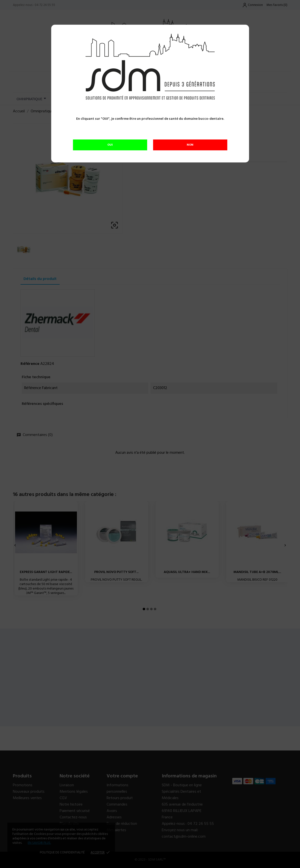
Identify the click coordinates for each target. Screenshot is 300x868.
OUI (110, 145)
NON (190, 145)
